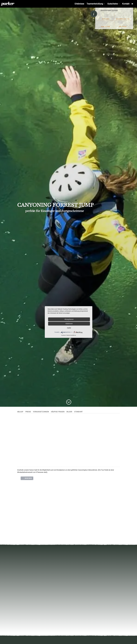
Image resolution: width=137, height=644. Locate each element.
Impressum (64, 335)
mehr (69, 328)
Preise (28, 412)
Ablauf (20, 412)
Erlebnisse (79, 4)
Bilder (69, 412)
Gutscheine (113, 4)
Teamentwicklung (95, 4)
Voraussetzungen (41, 412)
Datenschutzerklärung (71, 335)
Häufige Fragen (58, 412)
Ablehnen (69, 324)
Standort (78, 412)
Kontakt (126, 4)
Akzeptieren (69, 319)
